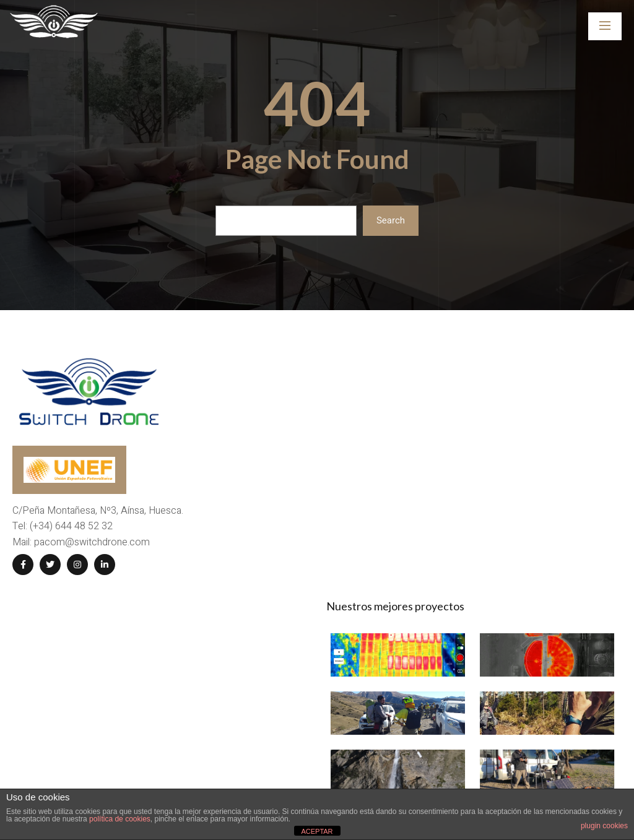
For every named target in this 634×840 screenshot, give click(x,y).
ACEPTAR (317, 831)
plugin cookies (604, 826)
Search (391, 220)
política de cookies (120, 819)
